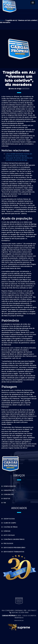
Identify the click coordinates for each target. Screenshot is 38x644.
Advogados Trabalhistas (14, 552)
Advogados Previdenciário (14, 548)
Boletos (7, 499)
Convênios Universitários (14, 539)
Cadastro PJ (9, 490)
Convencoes (9, 494)
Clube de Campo (10, 523)
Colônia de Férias (10, 527)
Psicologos (8, 543)
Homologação (10, 486)
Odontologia (9, 519)
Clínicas (7, 531)
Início (2, 20)
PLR (5, 503)
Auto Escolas (9, 535)
